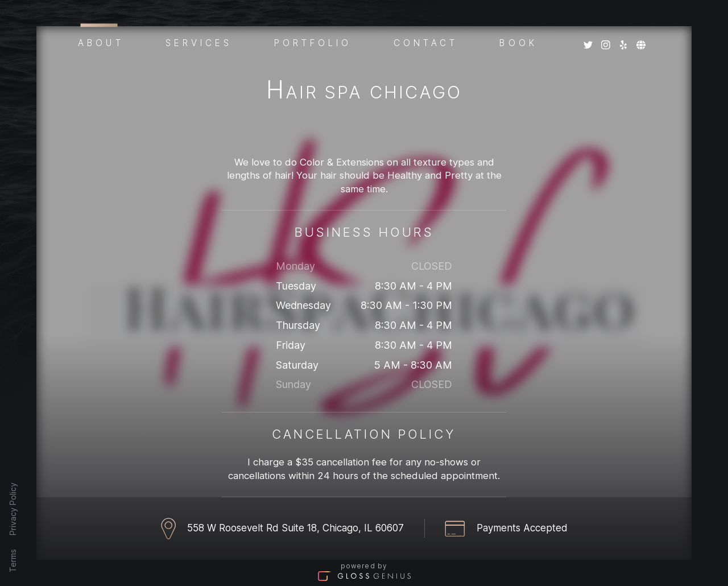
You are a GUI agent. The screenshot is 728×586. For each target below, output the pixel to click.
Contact (426, 42)
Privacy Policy (13, 509)
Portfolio (313, 42)
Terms (13, 561)
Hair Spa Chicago (364, 92)
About (101, 41)
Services (199, 42)
